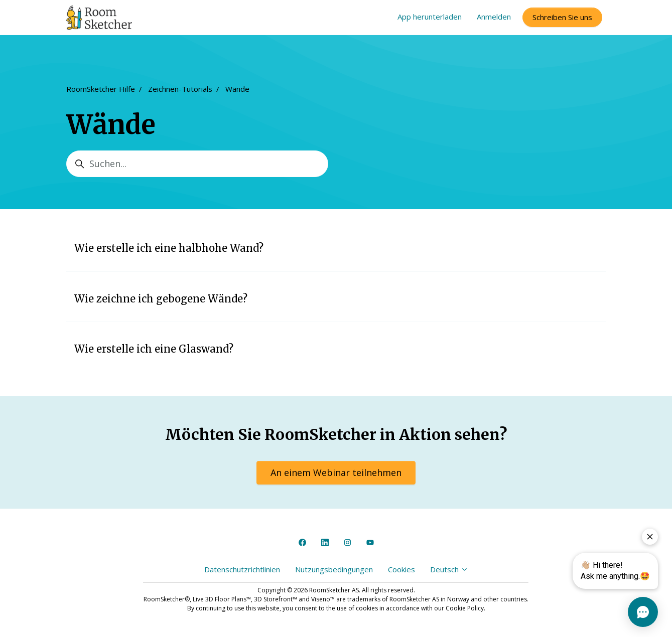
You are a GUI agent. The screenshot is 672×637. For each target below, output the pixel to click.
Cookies (401, 569)
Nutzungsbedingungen (334, 569)
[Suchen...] (197, 164)
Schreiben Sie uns (562, 17)
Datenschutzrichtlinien (242, 569)
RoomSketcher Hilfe (101, 89)
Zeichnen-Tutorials (180, 89)
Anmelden (494, 17)
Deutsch (449, 569)
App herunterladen (430, 17)
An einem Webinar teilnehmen (336, 472)
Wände (237, 89)
